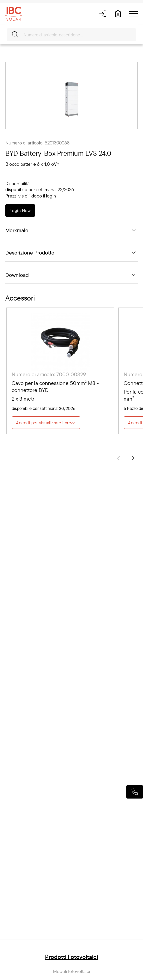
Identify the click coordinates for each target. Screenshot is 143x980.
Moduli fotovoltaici (71, 971)
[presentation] (120, 457)
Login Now (20, 210)
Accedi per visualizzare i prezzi (46, 423)
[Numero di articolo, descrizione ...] (71, 35)
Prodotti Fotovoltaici (71, 957)
